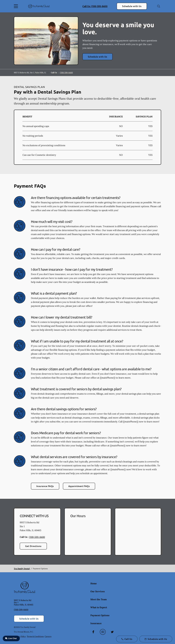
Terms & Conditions (35, 636)
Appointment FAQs (79, 486)
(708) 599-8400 (66, 73)
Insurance (96, 623)
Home (94, 583)
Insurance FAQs (45, 486)
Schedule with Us (132, 6)
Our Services (98, 591)
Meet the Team (99, 599)
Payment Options (100, 615)
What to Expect (99, 607)
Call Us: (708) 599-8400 (95, 6)
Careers (48, 636)
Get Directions (33, 546)
